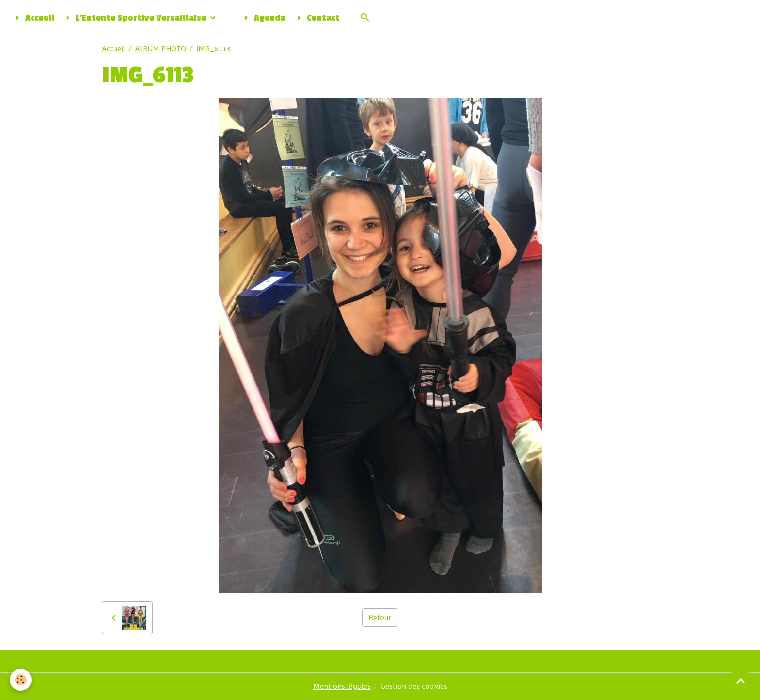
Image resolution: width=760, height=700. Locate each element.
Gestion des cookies (414, 686)
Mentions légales (342, 686)
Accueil (33, 18)
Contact (317, 18)
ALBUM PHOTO (161, 49)
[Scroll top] (741, 681)
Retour (380, 617)
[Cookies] (21, 680)
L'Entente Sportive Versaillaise (135, 18)
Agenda (263, 18)
